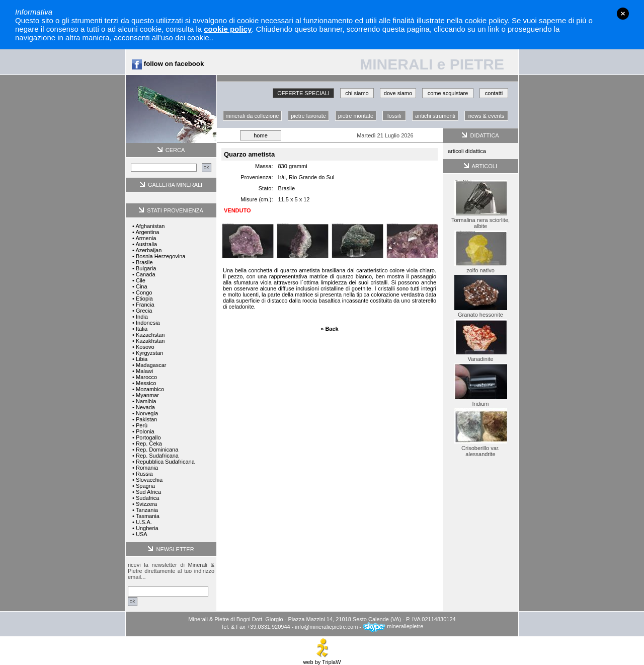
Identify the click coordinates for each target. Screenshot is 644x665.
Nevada (145, 407)
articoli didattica (467, 151)
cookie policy (228, 29)
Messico (146, 383)
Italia (142, 329)
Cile (141, 280)
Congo (144, 292)
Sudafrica (147, 498)
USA (142, 534)
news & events (487, 116)
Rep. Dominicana (157, 450)
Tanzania (147, 510)
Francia (145, 305)
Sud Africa (148, 492)
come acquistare (448, 93)
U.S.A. (144, 522)
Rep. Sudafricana (157, 456)
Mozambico (150, 389)
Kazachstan (150, 335)
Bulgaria (146, 268)
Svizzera (146, 504)
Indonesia (148, 323)
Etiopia (144, 299)
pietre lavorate (308, 116)
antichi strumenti (435, 116)
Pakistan (146, 419)
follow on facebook (168, 64)
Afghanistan (150, 226)
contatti (494, 93)
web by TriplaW (322, 659)
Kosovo (145, 347)
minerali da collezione (253, 116)
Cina (142, 286)
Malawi (144, 371)
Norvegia (147, 413)
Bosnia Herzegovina (160, 256)
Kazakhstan (150, 341)
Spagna (145, 486)
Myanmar (147, 395)
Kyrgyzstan (149, 353)
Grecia (144, 311)
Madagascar (151, 365)
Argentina (147, 232)
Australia (146, 244)
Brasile (144, 262)
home (261, 135)
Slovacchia (149, 480)
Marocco (146, 377)
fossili (394, 116)
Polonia (145, 431)
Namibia (146, 401)
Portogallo (148, 437)
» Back (329, 329)
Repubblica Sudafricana (165, 462)
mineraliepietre (393, 626)
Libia (142, 359)
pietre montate (356, 116)
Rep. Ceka (149, 444)
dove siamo (398, 93)
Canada (146, 274)
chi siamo (357, 93)
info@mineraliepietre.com (326, 626)
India (142, 317)
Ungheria (147, 528)
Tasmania (148, 516)
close (623, 14)
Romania (147, 468)
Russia (144, 474)
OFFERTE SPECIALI (303, 93)
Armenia (146, 238)
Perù (142, 425)
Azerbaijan (148, 250)
